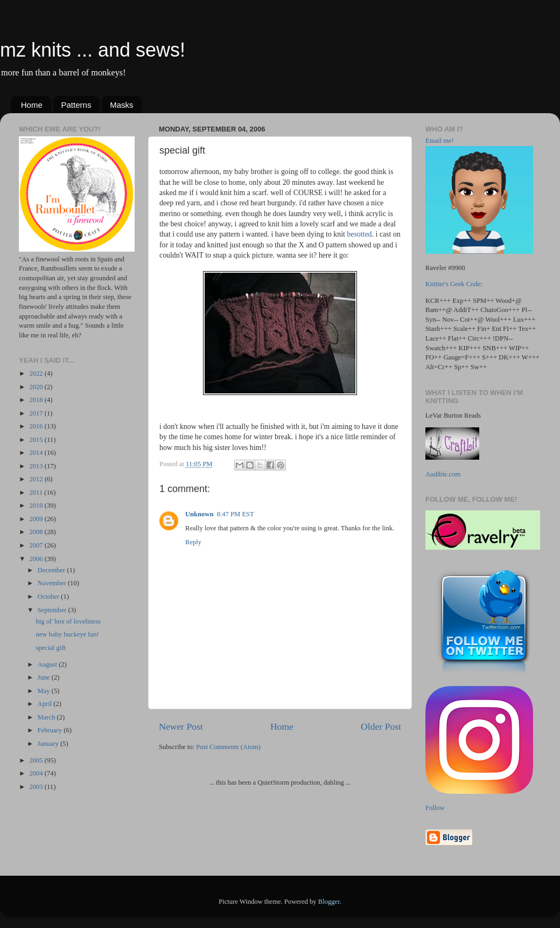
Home (32, 105)
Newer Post (181, 726)
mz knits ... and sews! (93, 50)
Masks (121, 105)
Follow (435, 808)
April (46, 704)
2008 (37, 532)
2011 (37, 493)
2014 (37, 453)
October (50, 597)
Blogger (329, 902)
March (47, 717)
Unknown (199, 514)
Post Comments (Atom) (228, 747)
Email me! (440, 141)
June (45, 677)
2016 (37, 426)
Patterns (76, 105)
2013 (37, 466)
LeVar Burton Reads (453, 415)
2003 (37, 787)
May (45, 691)
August (48, 664)
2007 (37, 545)
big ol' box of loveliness (68, 621)
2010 (37, 505)
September (53, 610)
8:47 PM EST (236, 514)
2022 (37, 373)
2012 (37, 479)
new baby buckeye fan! (67, 634)
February (51, 730)
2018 (37, 400)
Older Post (381, 726)
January (49, 744)
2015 (37, 440)
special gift (51, 648)
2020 (37, 387)
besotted (359, 234)
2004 (37, 773)
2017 (37, 413)
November (53, 583)
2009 (37, 519)
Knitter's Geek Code (453, 284)
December (52, 570)
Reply (193, 542)
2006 (37, 559)
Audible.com (443, 474)
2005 (37, 760)
